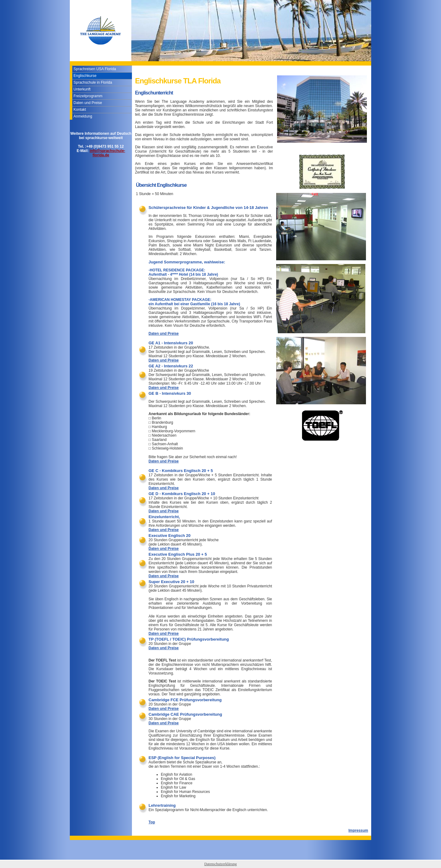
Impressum (358, 830)
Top (152, 822)
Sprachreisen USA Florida (95, 69)
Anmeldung (83, 116)
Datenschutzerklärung (220, 864)
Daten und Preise (88, 103)
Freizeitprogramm (88, 96)
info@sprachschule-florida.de (107, 153)
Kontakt (80, 110)
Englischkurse (85, 76)
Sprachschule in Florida (93, 82)
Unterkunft (82, 89)
